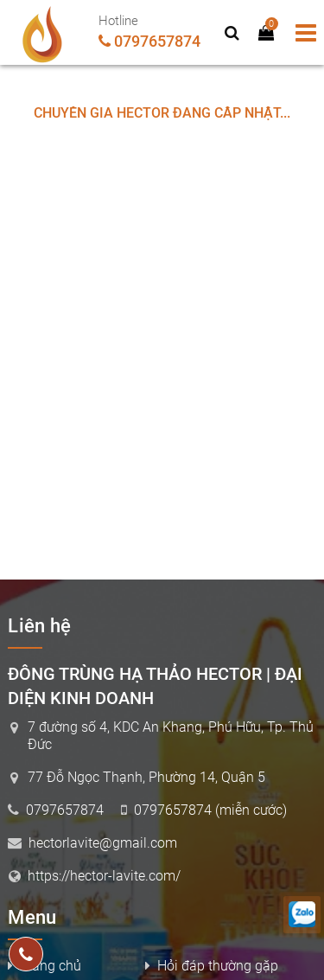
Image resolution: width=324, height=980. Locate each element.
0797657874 (157, 41)
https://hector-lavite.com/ (104, 876)
